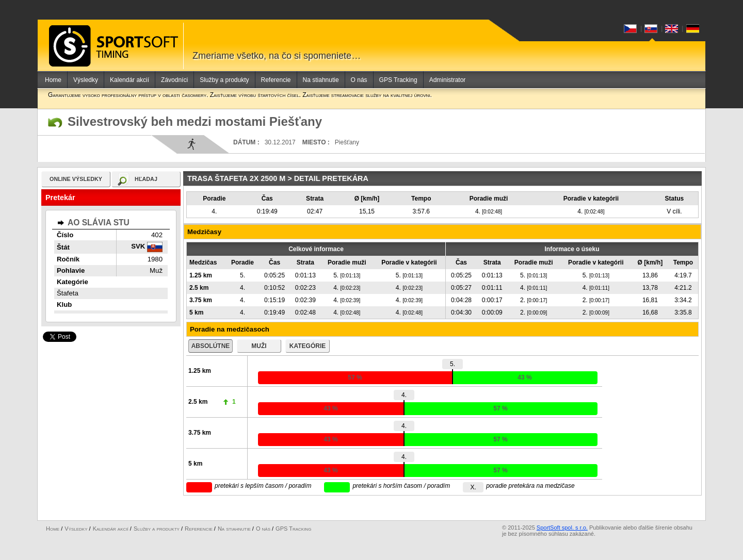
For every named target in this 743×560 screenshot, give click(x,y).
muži (259, 346)
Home (53, 80)
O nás (359, 80)
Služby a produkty (224, 80)
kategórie (308, 346)
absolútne (211, 346)
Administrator (448, 80)
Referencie (276, 80)
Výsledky (86, 80)
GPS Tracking (398, 80)
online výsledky (76, 179)
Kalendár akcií (130, 80)
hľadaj (146, 179)
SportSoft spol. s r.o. (562, 528)
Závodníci (174, 80)
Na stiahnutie (321, 80)
